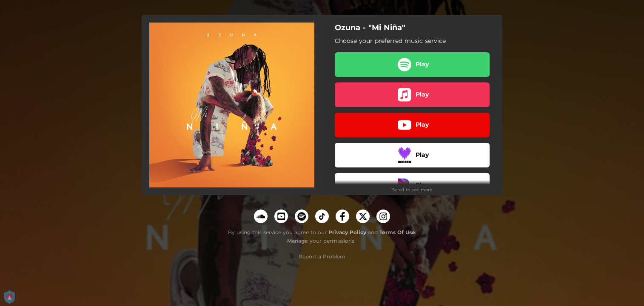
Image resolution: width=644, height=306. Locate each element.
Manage (298, 241)
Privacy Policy (347, 232)
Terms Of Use (397, 232)
